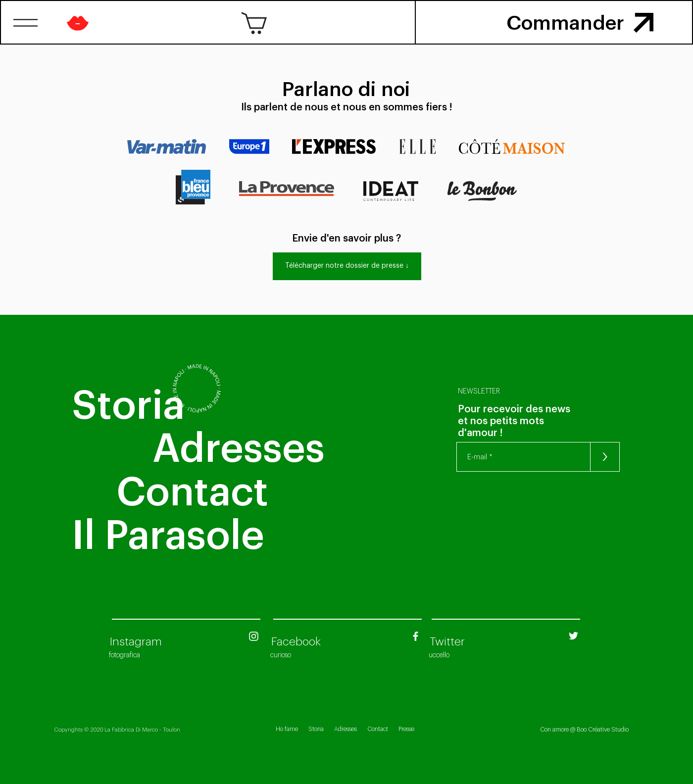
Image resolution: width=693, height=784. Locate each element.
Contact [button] (378, 729)
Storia (316, 729)
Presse (406, 729)
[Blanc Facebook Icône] (416, 636)
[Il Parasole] (199, 536)
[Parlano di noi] (346, 90)
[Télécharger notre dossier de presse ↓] (347, 266)
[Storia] (128, 406)
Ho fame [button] (287, 729)
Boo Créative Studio (603, 730)
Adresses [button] (346, 729)
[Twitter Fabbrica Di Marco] (573, 636)
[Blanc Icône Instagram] (254, 636)
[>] (605, 457)
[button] (26, 23)
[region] (644, 22)
